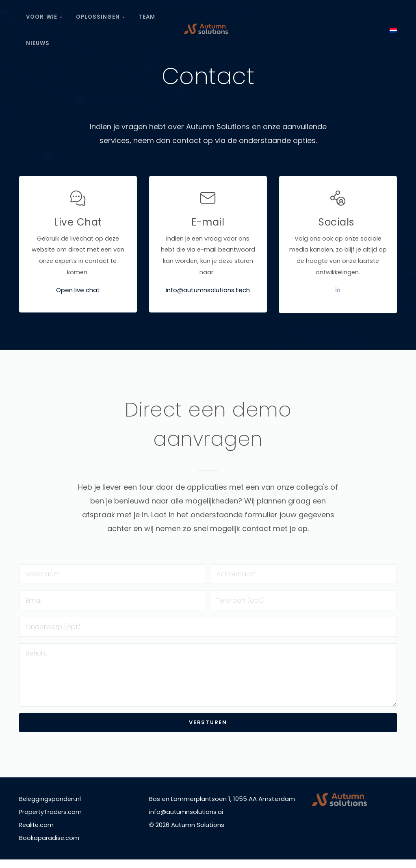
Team (148, 15)
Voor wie (44, 15)
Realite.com (37, 833)
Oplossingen (101, 15)
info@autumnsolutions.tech (208, 292)
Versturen (208, 731)
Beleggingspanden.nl (51, 807)
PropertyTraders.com (51, 820)
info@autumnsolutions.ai (187, 820)
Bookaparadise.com (49, 846)
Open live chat (78, 292)
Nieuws (38, 38)
